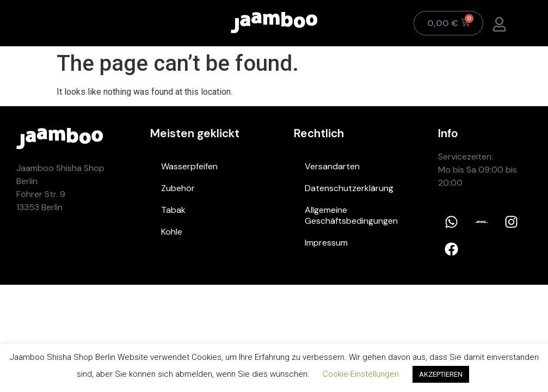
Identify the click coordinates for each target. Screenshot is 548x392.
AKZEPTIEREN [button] (441, 374)
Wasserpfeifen (189, 166)
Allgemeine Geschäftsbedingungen (351, 215)
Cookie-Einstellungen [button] (361, 374)
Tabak (173, 210)
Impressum (326, 243)
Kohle (172, 232)
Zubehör (178, 188)
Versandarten (332, 166)
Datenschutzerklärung (349, 188)
